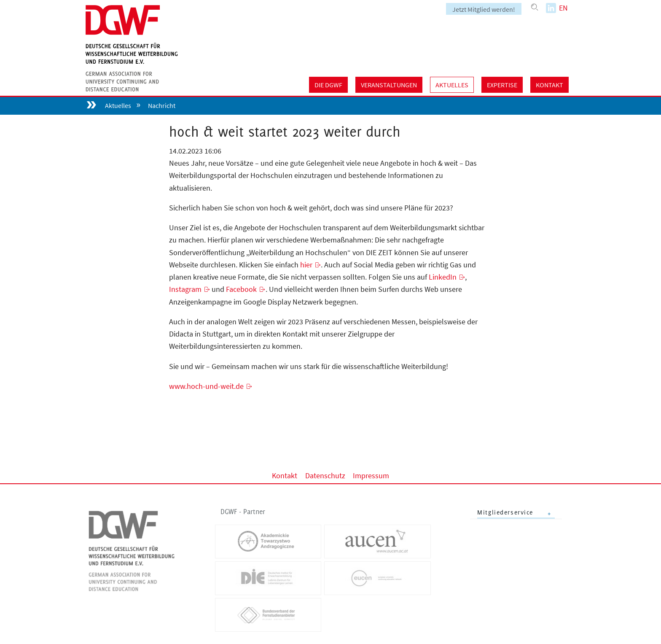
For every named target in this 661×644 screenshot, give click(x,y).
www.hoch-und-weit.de (206, 386)
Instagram (185, 289)
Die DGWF (328, 85)
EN (563, 8)
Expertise (502, 85)
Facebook (241, 289)
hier (306, 265)
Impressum (371, 475)
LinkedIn (443, 277)
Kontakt (549, 85)
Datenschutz (325, 475)
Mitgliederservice (505, 512)
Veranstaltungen (389, 85)
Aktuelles (452, 85)
